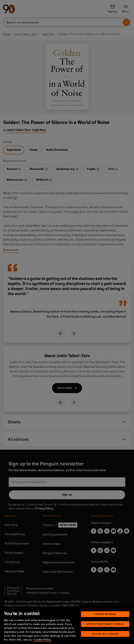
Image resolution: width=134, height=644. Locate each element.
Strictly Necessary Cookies (105, 630)
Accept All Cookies (105, 640)
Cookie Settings (105, 620)
